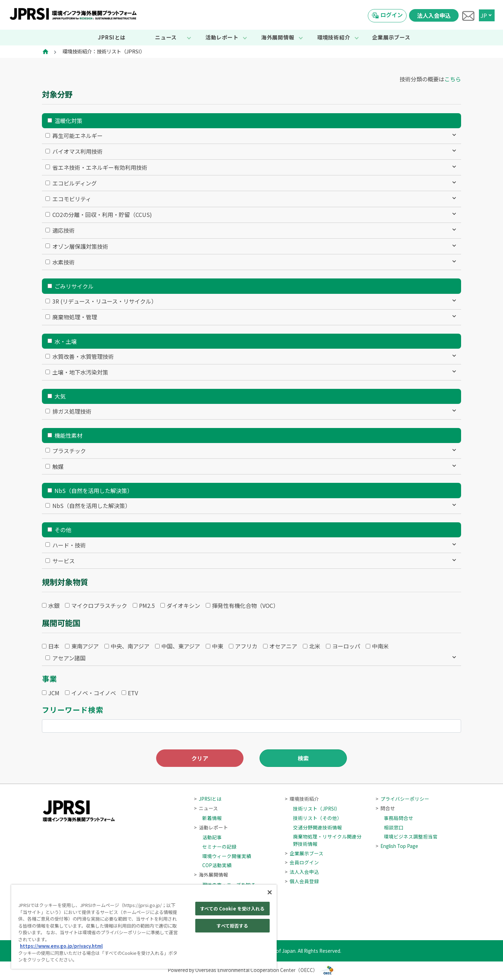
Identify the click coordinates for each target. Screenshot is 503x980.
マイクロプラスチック (99, 605)
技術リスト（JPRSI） (317, 808)
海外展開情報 (278, 37)
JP (484, 15)
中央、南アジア (130, 646)
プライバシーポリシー (402, 799)
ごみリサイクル (74, 286)
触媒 (58, 466)
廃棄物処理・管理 (75, 317)
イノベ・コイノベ (94, 693)
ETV (133, 693)
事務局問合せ (399, 818)
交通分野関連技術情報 (318, 827)
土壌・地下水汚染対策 (80, 372)
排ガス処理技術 (72, 411)
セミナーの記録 (219, 847)
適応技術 (64, 230)
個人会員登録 (302, 881)
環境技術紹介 (334, 37)
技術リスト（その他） (318, 818)
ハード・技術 (69, 545)
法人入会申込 (434, 15)
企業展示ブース (391, 37)
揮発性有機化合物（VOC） (245, 605)
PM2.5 (147, 605)
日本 (54, 646)
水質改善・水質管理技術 (83, 356)
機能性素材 (68, 435)
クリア (200, 758)
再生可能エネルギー (78, 136)
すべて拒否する (232, 926)
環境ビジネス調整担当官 (411, 836)
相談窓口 (394, 827)
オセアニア (283, 646)
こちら (453, 79)
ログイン (392, 15)
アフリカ (246, 646)
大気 (60, 396)
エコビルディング (75, 183)
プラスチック (69, 451)
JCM (54, 693)
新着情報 (212, 818)
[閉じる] (270, 892)
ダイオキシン (183, 605)
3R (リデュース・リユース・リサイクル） (105, 301)
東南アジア (85, 646)
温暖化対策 (68, 121)
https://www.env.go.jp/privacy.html (61, 946)
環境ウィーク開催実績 (227, 856)
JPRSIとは (112, 37)
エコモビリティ (72, 199)
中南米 (380, 646)
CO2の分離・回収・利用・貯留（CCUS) (102, 215)
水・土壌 (66, 341)
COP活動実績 (217, 865)
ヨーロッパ (346, 646)
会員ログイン (302, 862)
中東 (218, 646)
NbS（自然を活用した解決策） (94, 491)
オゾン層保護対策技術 (80, 246)
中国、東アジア (181, 646)
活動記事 (212, 837)
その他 (63, 530)
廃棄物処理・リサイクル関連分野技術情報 (327, 840)
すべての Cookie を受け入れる (232, 909)
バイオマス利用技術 (78, 151)
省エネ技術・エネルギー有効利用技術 (100, 167)
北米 (315, 646)
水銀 (54, 605)
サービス (64, 561)
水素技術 (64, 262)
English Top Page (397, 846)
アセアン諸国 (69, 658)
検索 (303, 758)
